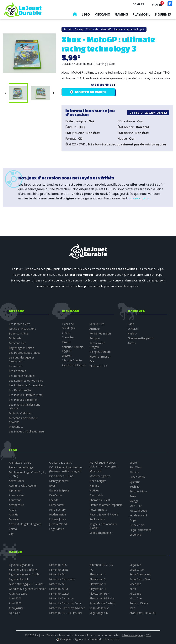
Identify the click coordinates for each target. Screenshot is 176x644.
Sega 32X (135, 565)
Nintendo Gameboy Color (65, 603)
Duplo (133, 520)
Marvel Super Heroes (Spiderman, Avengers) (104, 464)
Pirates (66, 342)
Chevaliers (68, 337)
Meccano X (16, 427)
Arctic (12, 510)
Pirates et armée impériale (106, 505)
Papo (131, 324)
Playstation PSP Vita (102, 598)
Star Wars (136, 467)
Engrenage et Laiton (21, 348)
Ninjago (94, 486)
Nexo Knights (98, 481)
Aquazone (15, 500)
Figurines (163, 14)
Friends (54, 500)
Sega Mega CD (99, 613)
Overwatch (96, 495)
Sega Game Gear (140, 579)
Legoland (135, 535)
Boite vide (15, 338)
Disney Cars (137, 525)
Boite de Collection (21, 413)
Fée (92, 361)
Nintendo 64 (57, 574)
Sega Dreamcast (140, 574)
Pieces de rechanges (68, 326)
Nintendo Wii (57, 584)
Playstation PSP (99, 594)
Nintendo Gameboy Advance (67, 608)
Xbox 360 (135, 594)
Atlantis (13, 514)
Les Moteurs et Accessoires (26, 385)
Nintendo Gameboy (61, 598)
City (11, 534)
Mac (132, 608)
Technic (134, 487)
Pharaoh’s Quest (100, 500)
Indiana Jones (58, 519)
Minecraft (95, 471)
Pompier (95, 338)
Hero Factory (57, 510)
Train (133, 496)
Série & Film (97, 324)
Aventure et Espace (74, 365)
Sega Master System (102, 603)
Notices (94, 490)
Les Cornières (17, 371)
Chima (13, 529)
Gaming (121, 14)
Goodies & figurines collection (28, 589)
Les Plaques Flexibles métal (26, 395)
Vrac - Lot (136, 506)
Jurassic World (58, 524)
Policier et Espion (100, 333)
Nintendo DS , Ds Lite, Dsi (66, 613)
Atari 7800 (15, 603)
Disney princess (59, 481)
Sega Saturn (137, 570)
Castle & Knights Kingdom (25, 524)
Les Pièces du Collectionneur (27, 431)
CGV (149, 635)
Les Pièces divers (20, 324)
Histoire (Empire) (100, 356)
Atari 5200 (15, 598)
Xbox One (136, 598)
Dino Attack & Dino (61, 476)
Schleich (133, 329)
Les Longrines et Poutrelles (26, 381)
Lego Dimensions (141, 530)
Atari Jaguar (16, 608)
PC (91, 570)
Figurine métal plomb (141, 338)
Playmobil (141, 14)
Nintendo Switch (59, 594)
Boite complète (19, 333)
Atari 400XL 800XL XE (143, 613)
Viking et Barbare (100, 352)
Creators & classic (60, 463)
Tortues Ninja (138, 491)
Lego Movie (57, 529)
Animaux (95, 329)
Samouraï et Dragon (97, 345)
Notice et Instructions (22, 329)
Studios (134, 472)
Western (67, 356)
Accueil (75, 15)
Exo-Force (56, 495)
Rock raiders (97, 519)
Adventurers (16, 481)
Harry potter (57, 505)
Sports (134, 463)
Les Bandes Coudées (22, 376)
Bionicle (14, 519)
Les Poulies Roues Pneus (25, 353)
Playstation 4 (98, 589)
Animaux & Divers (20, 463)
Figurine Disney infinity (23, 570)
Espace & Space (59, 490)
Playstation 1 (98, 574)
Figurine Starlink (19, 579)
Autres (132, 343)
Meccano (102, 14)
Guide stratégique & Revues (26, 584)
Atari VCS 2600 (18, 594)
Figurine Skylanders (21, 565)
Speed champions (101, 533)
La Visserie (16, 366)
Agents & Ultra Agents (23, 486)
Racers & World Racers (104, 514)
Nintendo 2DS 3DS (101, 565)
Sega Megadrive (99, 608)
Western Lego (138, 511)
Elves (52, 486)
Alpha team (16, 490)
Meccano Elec (18, 343)
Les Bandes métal (20, 390)
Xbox (133, 589)
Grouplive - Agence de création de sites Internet (90, 639)
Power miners (98, 510)
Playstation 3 (98, 584)
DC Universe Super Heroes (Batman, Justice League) (66, 469)
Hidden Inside (58, 514)
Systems (135, 482)
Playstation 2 (98, 579)
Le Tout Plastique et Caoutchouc (21, 359)
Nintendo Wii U (59, 589)
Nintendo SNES (59, 570)
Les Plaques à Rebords (23, 400)
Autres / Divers (139, 603)
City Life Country (72, 360)
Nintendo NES (58, 565)
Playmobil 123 (98, 366)
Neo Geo (15, 613)
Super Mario (137, 477)
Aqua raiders (17, 495)
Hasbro (132, 333)
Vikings (134, 501)
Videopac (135, 584)
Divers (66, 332)
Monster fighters (100, 476)
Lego (86, 14)
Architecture (16, 505)
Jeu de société (138, 515)
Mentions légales (133, 635)
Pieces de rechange (21, 467)
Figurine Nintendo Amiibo (25, 574)
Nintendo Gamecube (62, 579)
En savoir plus (139, 198)
